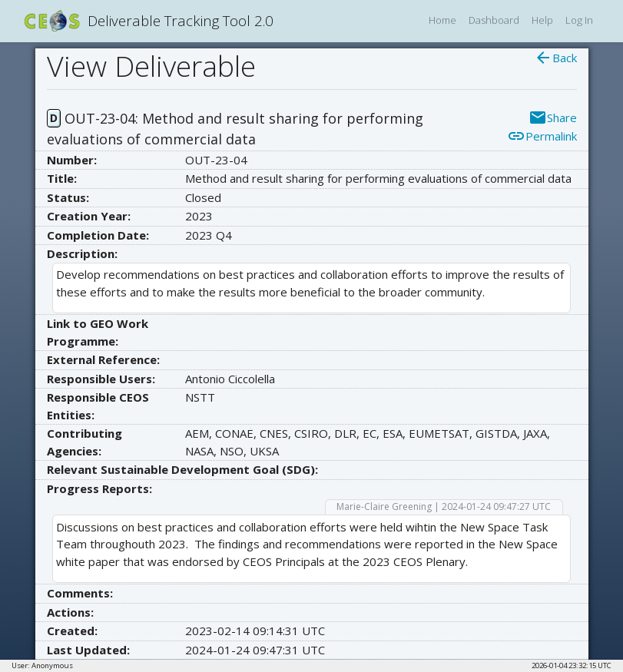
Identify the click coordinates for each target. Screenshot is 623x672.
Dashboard (494, 20)
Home (442, 20)
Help (542, 20)
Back (555, 58)
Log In (579, 20)
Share (553, 118)
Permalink (542, 136)
